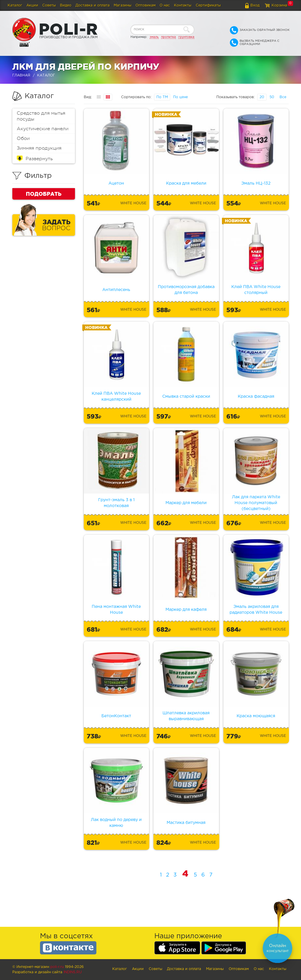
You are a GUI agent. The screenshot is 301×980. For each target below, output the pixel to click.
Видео (66, 5)
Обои (23, 138)
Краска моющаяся (256, 716)
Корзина (279, 5)
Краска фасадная (256, 397)
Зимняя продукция (39, 148)
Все (283, 97)
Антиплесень (116, 290)
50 (272, 97)
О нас (165, 5)
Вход (255, 5)
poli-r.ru (57, 967)
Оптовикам (146, 5)
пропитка (168, 37)
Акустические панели (43, 129)
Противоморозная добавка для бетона (186, 290)
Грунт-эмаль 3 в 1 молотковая (116, 503)
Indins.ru (73, 972)
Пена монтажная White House (116, 610)
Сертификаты (208, 5)
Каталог (15, 5)
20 (262, 97)
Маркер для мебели (186, 503)
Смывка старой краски (186, 397)
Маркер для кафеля (186, 610)
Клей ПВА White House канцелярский (116, 397)
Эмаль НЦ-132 (256, 183)
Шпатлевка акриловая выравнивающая (186, 716)
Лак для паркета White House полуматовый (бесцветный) (256, 503)
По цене (180, 97)
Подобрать (44, 194)
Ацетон (116, 183)
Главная (21, 75)
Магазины (123, 5)
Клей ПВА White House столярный (256, 290)
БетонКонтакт (116, 716)
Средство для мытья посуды (41, 116)
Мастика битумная (186, 823)
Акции (32, 5)
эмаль (154, 37)
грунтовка (186, 37)
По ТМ (162, 97)
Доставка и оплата (93, 5)
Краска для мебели (186, 183)
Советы (49, 5)
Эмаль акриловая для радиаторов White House (256, 610)
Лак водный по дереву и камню (116, 823)
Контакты (183, 5)
